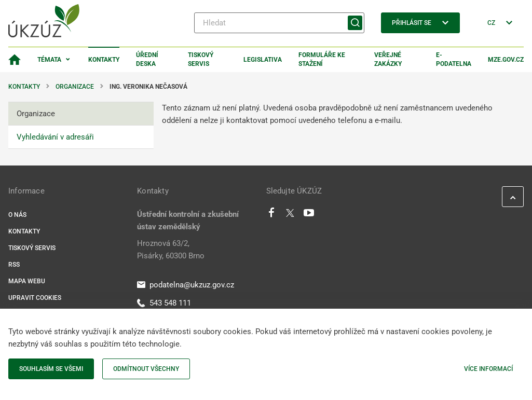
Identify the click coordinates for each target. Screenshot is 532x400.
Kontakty (104, 60)
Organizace (75, 87)
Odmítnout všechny (146, 369)
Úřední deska (147, 59)
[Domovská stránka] (15, 60)
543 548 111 (164, 303)
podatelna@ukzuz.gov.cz (186, 285)
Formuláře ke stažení (322, 59)
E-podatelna (454, 59)
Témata (49, 60)
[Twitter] (290, 215)
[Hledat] (279, 23)
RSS (14, 265)
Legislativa (263, 60)
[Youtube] (309, 215)
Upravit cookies (35, 298)
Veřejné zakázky (388, 59)
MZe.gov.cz (506, 60)
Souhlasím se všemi (51, 369)
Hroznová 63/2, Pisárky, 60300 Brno (171, 250)
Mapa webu (27, 281)
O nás (17, 215)
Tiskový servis (201, 59)
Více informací (488, 369)
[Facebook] (271, 215)
